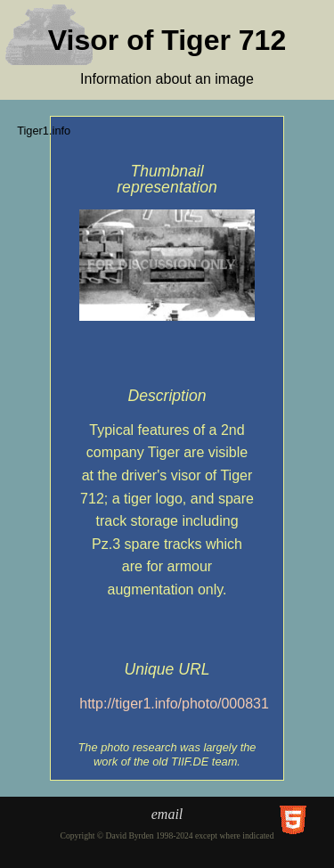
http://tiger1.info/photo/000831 (174, 704)
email (167, 814)
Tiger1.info (44, 131)
